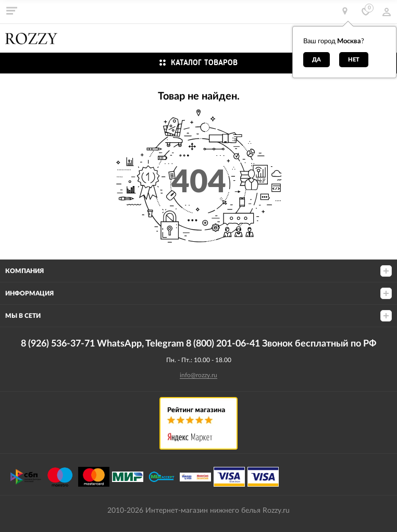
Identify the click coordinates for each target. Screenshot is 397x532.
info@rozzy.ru (198, 375)
